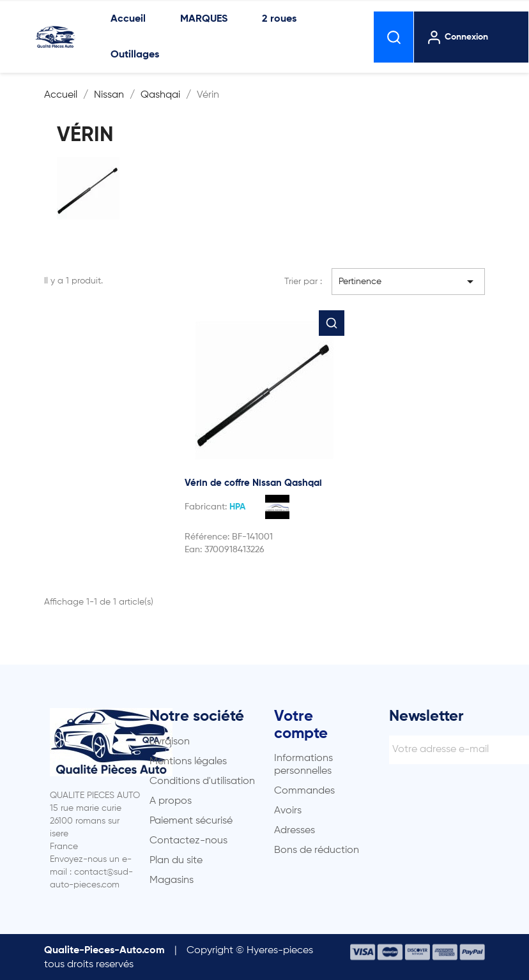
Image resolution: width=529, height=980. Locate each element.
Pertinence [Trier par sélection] (408, 282)
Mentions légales (188, 762)
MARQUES (204, 19)
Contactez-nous (188, 841)
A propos (171, 801)
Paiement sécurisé (191, 821)
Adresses (295, 831)
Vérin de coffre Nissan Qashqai (253, 483)
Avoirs (288, 811)
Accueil (128, 19)
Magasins (172, 880)
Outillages (135, 55)
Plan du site (176, 861)
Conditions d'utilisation (202, 781)
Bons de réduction (317, 850)
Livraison (170, 742)
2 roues (279, 19)
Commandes (304, 791)
